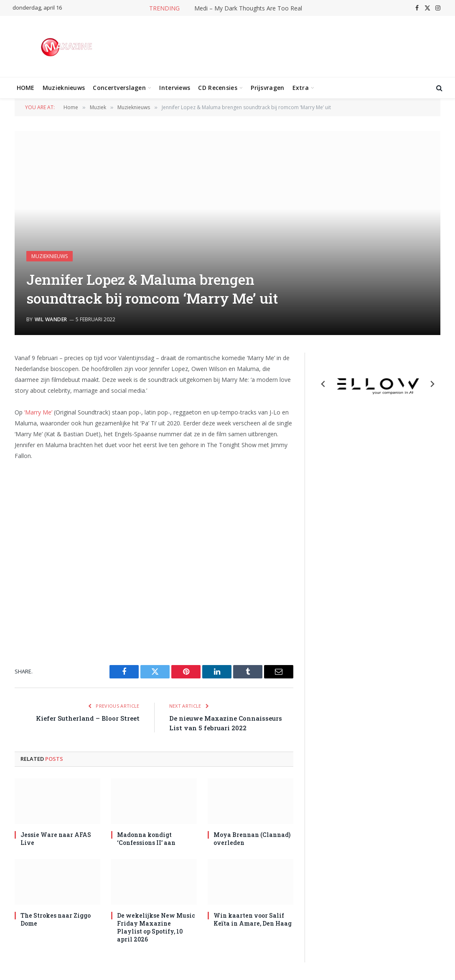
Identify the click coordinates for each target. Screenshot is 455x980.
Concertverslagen (119, 88)
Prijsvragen (267, 88)
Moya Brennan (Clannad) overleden (252, 839)
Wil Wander (51, 319)
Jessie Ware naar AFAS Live (56, 839)
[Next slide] (432, 384)
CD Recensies (217, 88)
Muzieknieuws (64, 88)
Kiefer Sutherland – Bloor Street (88, 718)
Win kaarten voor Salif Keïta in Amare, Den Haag (253, 919)
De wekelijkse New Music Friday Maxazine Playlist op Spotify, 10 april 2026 (156, 927)
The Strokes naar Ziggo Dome (56, 919)
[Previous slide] (323, 384)
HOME (26, 88)
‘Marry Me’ (38, 412)
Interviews (175, 88)
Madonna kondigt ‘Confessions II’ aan (146, 839)
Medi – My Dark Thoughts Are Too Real (248, 8)
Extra (301, 88)
